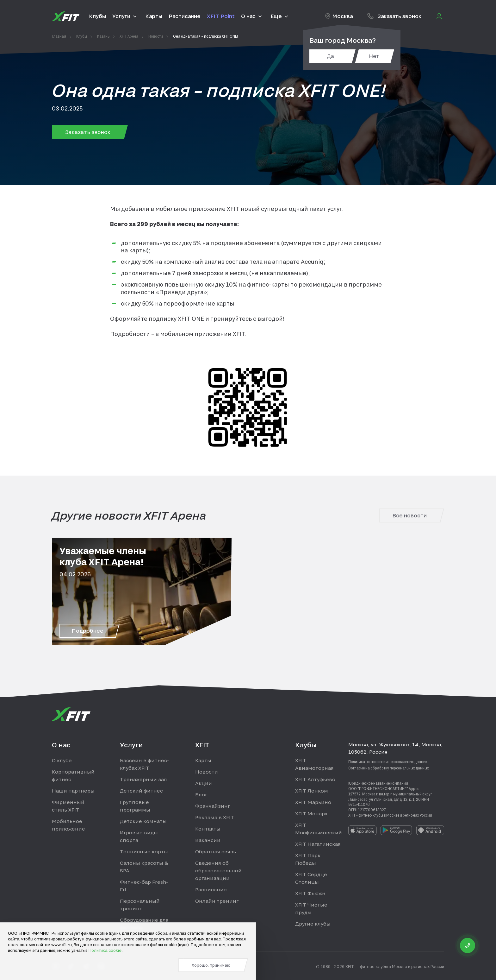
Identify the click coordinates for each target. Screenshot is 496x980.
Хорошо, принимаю (211, 965)
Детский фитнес (141, 791)
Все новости (409, 515)
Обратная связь (216, 851)
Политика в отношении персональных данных (388, 762)
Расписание (211, 889)
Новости (207, 772)
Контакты (208, 829)
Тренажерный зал (143, 779)
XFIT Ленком (312, 791)
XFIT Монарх (311, 813)
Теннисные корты (144, 851)
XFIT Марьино (313, 802)
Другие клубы (313, 924)
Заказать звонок (88, 132)
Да (330, 56)
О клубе (62, 760)
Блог (201, 794)
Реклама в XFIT (215, 817)
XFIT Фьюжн (310, 893)
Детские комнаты (143, 821)
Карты (203, 760)
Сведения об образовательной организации (218, 870)
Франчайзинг (213, 806)
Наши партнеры (73, 791)
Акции (204, 783)
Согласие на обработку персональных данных (389, 768)
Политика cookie (105, 950)
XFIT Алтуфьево (315, 779)
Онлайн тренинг (217, 901)
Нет (374, 56)
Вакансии (208, 840)
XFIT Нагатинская (318, 844)
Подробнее (87, 631)
